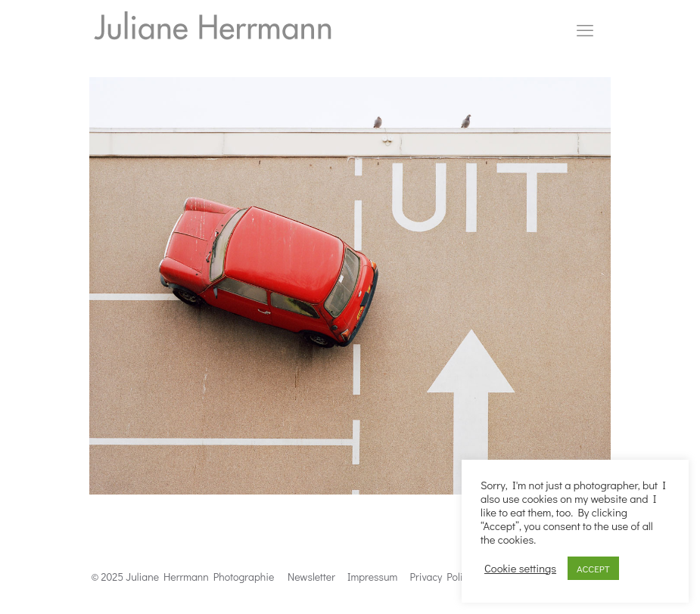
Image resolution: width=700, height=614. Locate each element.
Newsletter (311, 577)
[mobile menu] (585, 30)
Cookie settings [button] (520, 569)
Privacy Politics (445, 577)
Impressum (372, 577)
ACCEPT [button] (593, 568)
